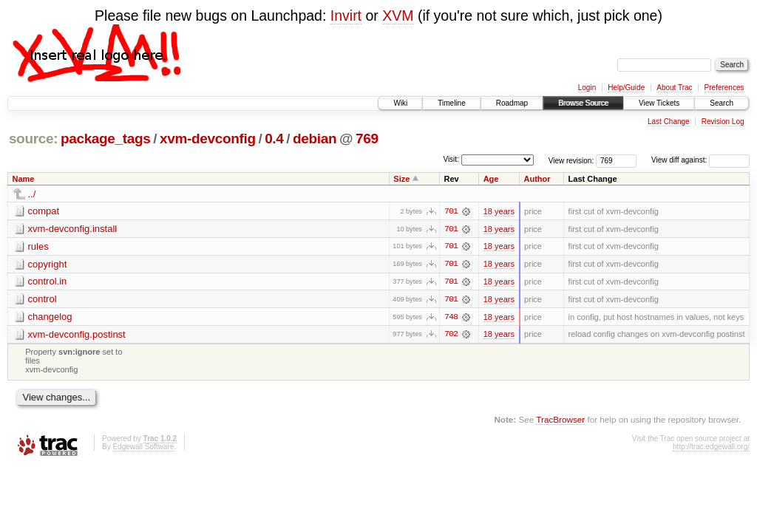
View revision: (571, 160)
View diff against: (700, 160)
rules (38, 246)
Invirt (346, 16)
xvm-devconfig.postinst (77, 335)
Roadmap (512, 103)
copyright (48, 264)
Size (401, 179)
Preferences (724, 88)
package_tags (106, 139)
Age (491, 179)
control (43, 300)
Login (587, 88)
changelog (50, 317)
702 (451, 335)
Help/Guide (626, 88)
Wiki (400, 103)
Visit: (451, 159)
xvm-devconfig (208, 139)
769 (367, 139)
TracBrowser (560, 420)
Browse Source (583, 103)
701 (451, 211)
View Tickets (659, 103)
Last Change (669, 122)
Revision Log (723, 122)
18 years (499, 211)
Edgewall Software (143, 448)
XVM (398, 16)
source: (33, 139)
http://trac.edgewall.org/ (711, 448)
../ (32, 194)
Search (722, 103)
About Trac (674, 88)
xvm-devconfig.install (73, 229)
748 (451, 318)
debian (315, 139)
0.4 (274, 139)
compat (44, 211)
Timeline (451, 103)
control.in (48, 282)
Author (537, 179)
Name (24, 179)
